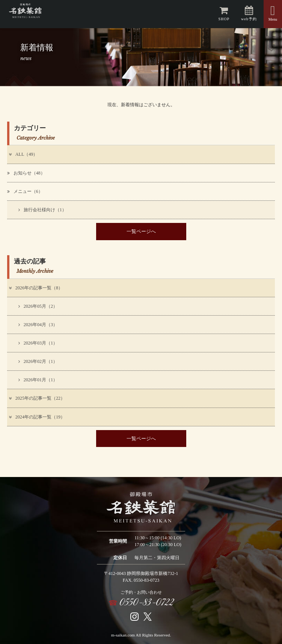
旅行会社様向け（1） (42, 210)
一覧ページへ (141, 231)
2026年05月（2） (38, 306)
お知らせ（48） (26, 173)
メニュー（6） (25, 191)
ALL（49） (23, 154)
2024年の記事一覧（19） (36, 417)
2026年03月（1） (38, 343)
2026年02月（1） (38, 361)
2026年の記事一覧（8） (35, 288)
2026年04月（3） (38, 325)
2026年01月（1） (38, 380)
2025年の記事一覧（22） (36, 398)
